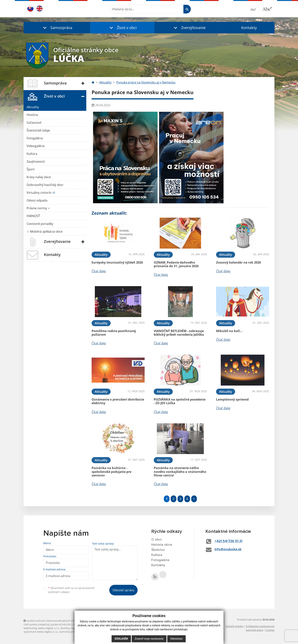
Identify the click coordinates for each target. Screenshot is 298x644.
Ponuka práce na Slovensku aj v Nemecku (146, 82)
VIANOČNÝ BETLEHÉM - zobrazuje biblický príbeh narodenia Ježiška (179, 333)
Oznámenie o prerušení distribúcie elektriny (118, 401)
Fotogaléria (35, 138)
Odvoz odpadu (37, 200)
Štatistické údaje (38, 130)
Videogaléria (36, 146)
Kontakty (249, 28)
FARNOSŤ (33, 216)
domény (65, 628)
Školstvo (158, 550)
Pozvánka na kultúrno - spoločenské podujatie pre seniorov (111, 472)
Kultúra (32, 154)
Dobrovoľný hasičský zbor (45, 185)
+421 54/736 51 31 (228, 541)
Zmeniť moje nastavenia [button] (149, 639)
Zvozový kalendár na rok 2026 (239, 262)
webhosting (30, 628)
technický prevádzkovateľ (74, 632)
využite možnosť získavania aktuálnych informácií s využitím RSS (61, 621)
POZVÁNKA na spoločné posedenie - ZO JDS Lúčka (180, 401)
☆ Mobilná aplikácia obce (45, 231)
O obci (156, 540)
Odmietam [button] (176, 639)
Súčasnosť (34, 123)
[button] (57, 28)
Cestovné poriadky (40, 224)
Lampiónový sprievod (232, 399)
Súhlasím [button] (121, 639)
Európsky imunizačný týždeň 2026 (117, 262)
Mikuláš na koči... (229, 331)
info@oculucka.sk (228, 549)
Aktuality (33, 107)
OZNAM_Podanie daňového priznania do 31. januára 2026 (176, 264)
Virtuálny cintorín (39, 193)
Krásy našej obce (39, 177)
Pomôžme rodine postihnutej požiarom (114, 333)
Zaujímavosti (36, 161)
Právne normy (38, 208)
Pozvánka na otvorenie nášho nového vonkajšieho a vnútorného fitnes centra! (180, 472)
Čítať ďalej (99, 271)
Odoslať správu (123, 590)
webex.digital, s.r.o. (49, 628)
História (32, 115)
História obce (162, 545)
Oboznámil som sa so (71, 590)
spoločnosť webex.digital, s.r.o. (41, 632)
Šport (31, 169)
